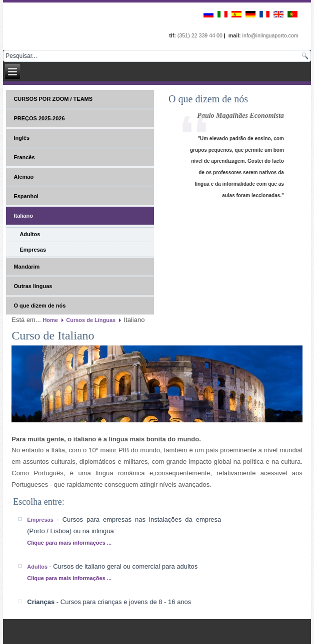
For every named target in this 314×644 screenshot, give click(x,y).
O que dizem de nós (39, 306)
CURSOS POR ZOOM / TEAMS (53, 99)
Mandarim (26, 267)
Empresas (33, 250)
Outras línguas (33, 286)
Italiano (23, 216)
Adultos (30, 234)
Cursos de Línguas (91, 320)
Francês (24, 157)
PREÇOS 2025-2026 (39, 118)
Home (50, 320)
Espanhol (26, 196)
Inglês (21, 138)
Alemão (23, 177)
